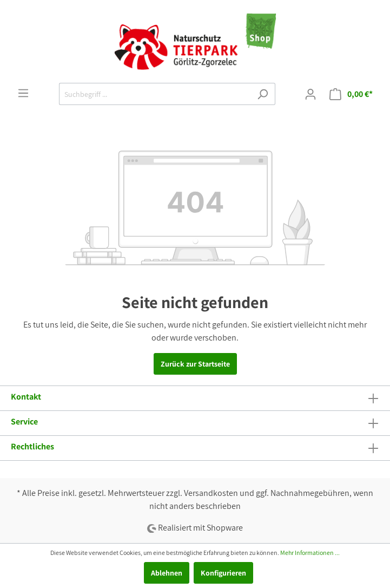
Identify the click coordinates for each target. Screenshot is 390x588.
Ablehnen (167, 573)
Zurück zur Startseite (195, 364)
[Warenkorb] (351, 94)
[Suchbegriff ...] (155, 94)
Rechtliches (32, 446)
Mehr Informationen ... (310, 553)
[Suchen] (263, 94)
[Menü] (23, 93)
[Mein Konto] (310, 94)
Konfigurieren (223, 573)
